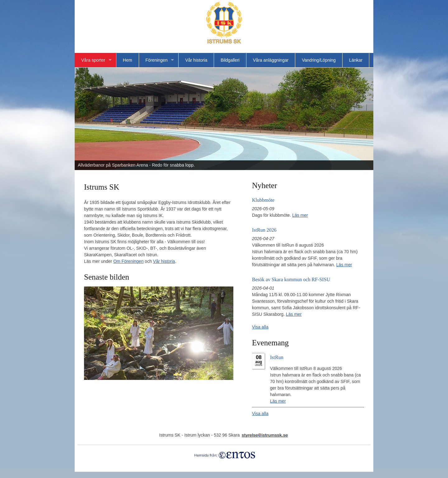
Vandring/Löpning (319, 60)
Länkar (356, 60)
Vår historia (196, 60)
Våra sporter (93, 60)
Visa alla (260, 327)
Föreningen (157, 60)
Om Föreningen (128, 261)
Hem (128, 60)
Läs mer (300, 215)
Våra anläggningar (271, 60)
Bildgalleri (230, 60)
